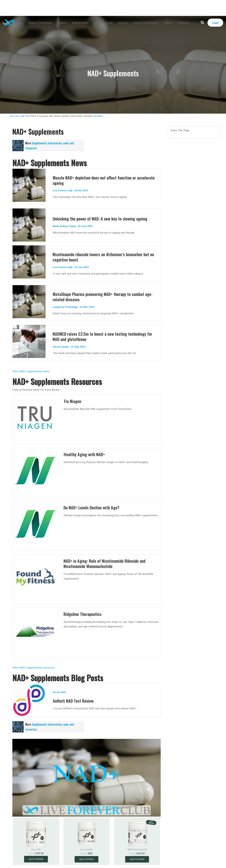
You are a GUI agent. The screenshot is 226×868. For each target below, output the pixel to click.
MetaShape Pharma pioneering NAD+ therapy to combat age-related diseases (105, 297)
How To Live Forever (146, 23)
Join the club (17, 116)
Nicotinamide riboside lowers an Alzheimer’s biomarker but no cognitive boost (103, 257)
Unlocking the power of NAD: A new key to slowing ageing (102, 218)
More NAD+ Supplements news (31, 371)
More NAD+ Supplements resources (33, 667)
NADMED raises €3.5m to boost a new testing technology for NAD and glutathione (104, 336)
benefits (98, 116)
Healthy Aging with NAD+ (85, 454)
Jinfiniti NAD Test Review (74, 701)
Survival (123, 23)
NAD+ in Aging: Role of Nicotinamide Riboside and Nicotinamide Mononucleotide (106, 563)
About (168, 23)
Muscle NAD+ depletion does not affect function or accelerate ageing (96, 180)
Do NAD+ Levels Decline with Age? (93, 507)
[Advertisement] (113, 8)
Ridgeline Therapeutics (83, 614)
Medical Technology (40, 23)
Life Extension (104, 23)
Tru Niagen (73, 401)
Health (62, 23)
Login (215, 23)
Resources (184, 23)
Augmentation (81, 23)
